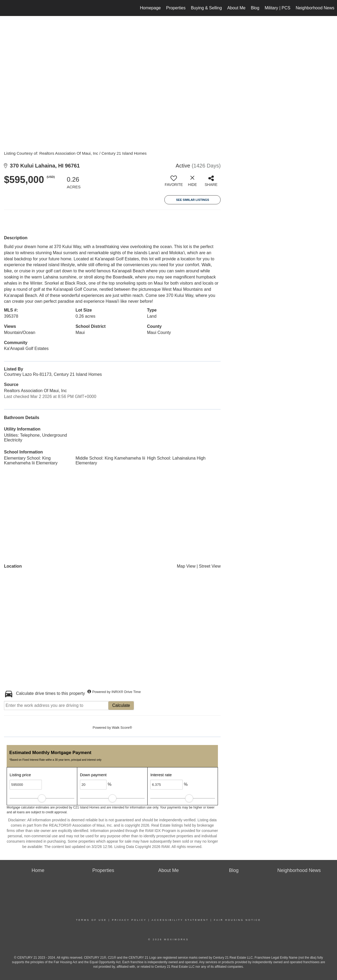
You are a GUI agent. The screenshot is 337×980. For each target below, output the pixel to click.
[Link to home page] (7, 8)
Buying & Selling (206, 8)
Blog (255, 8)
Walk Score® (122, 728)
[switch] (174, 183)
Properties (176, 8)
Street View (210, 566)
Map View (186, 566)
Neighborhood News (315, 8)
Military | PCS (277, 8)
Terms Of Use (91, 920)
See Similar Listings (193, 200)
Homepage (150, 8)
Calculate (121, 705)
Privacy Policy (129, 920)
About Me (236, 8)
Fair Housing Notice (237, 920)
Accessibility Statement (180, 920)
